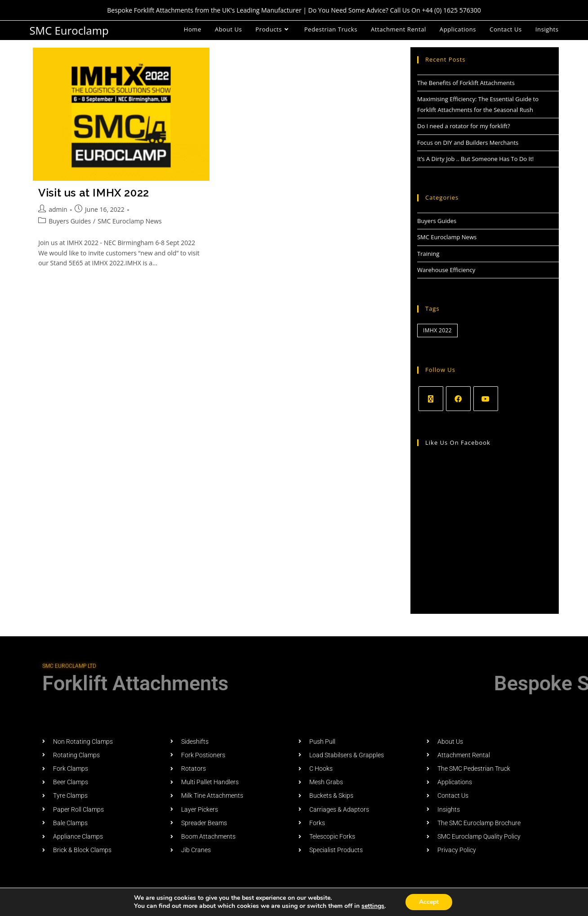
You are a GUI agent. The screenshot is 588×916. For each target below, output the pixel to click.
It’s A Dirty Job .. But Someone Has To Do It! (475, 159)
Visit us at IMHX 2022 (94, 193)
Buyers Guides (70, 221)
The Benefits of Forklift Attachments (466, 83)
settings (373, 906)
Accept (429, 902)
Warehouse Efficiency (446, 270)
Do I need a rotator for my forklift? (464, 126)
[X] (431, 399)
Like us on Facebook (458, 442)
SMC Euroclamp (69, 30)
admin (58, 209)
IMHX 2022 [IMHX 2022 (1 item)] (437, 330)
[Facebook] (458, 399)
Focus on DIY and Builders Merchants (468, 143)
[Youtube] (486, 399)
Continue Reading (63, 284)
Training (428, 254)
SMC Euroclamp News (129, 221)
